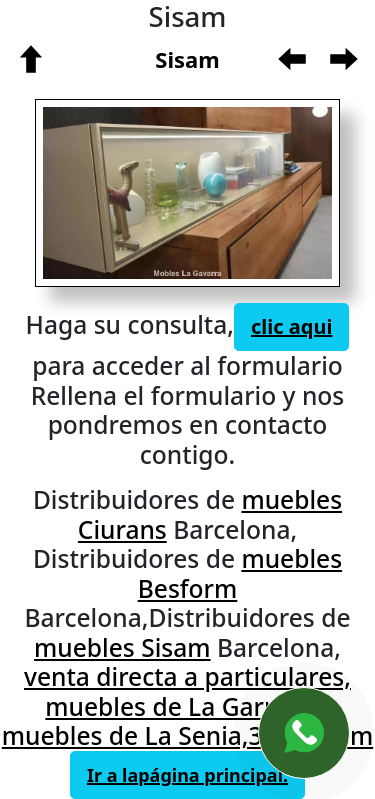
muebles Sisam (122, 647)
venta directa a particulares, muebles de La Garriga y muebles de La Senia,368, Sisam (187, 706)
